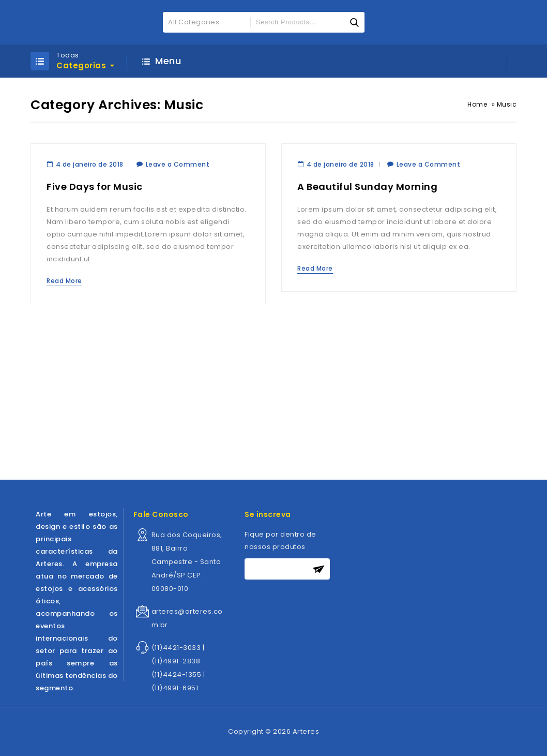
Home (477, 104)
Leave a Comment (178, 164)
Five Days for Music (95, 187)
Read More (64, 281)
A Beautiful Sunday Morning (367, 187)
